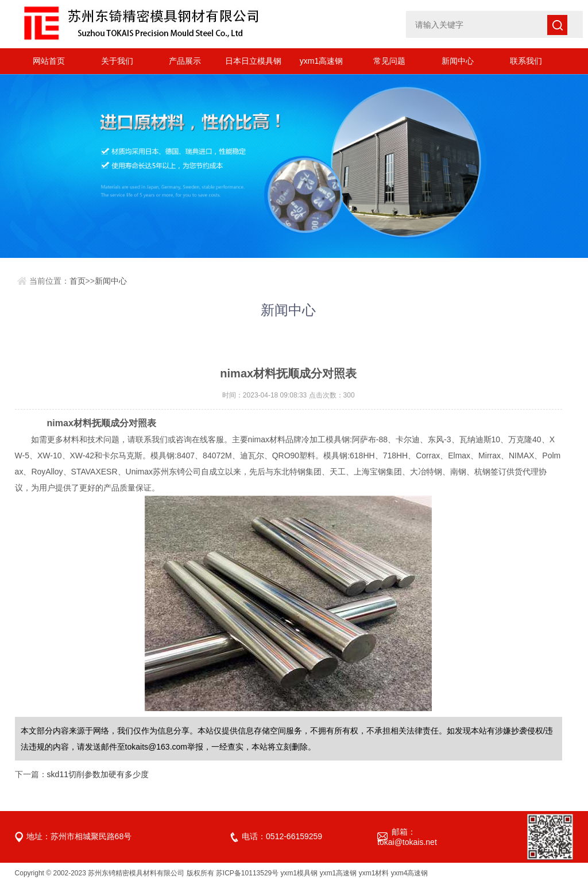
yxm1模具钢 (299, 873)
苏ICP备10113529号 (247, 873)
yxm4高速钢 (410, 873)
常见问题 (389, 61)
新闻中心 (458, 61)
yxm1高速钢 (321, 61)
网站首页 (49, 61)
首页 (78, 281)
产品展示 (185, 61)
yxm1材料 (374, 873)
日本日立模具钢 (253, 61)
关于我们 (117, 61)
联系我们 (526, 61)
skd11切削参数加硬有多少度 (98, 774)
